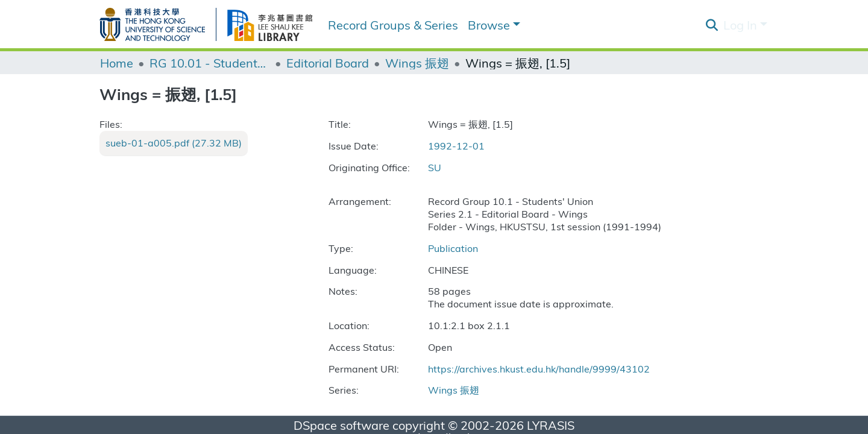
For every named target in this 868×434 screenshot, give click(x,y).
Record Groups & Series (393, 24)
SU (435, 167)
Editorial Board (328, 63)
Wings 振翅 (417, 63)
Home (117, 63)
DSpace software (341, 425)
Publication (453, 248)
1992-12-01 (456, 146)
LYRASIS (551, 425)
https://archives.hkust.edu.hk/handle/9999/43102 (539, 369)
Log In (740, 24)
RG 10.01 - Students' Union (210, 63)
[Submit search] (712, 25)
